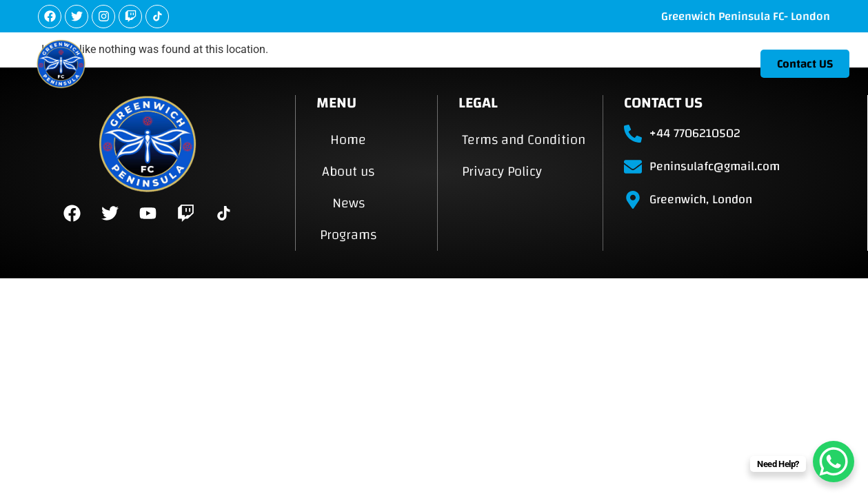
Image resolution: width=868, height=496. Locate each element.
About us (553, 63)
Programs (696, 63)
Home (484, 63)
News (622, 63)
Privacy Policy (502, 171)
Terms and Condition (524, 139)
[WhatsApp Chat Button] (834, 462)
